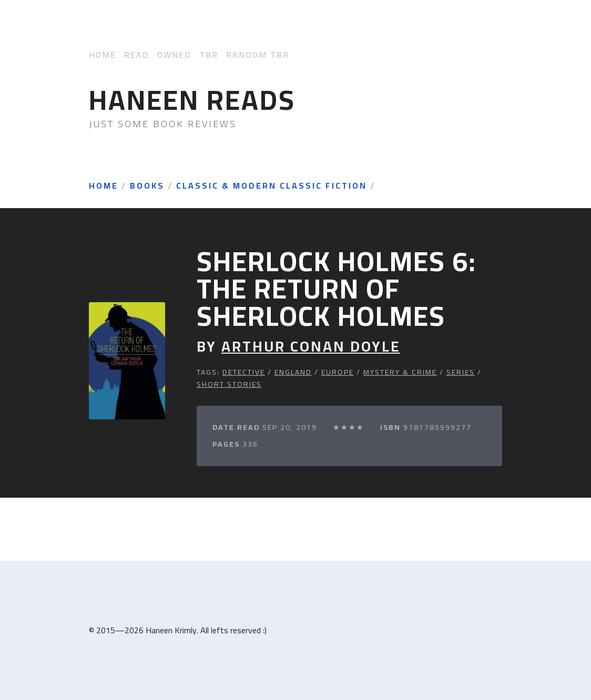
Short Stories (229, 384)
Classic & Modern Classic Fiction (272, 186)
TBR (209, 55)
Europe (338, 372)
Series (461, 372)
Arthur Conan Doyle (311, 347)
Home (103, 55)
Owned (174, 55)
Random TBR (258, 55)
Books (147, 186)
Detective (244, 372)
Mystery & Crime (400, 372)
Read (137, 55)
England (293, 372)
